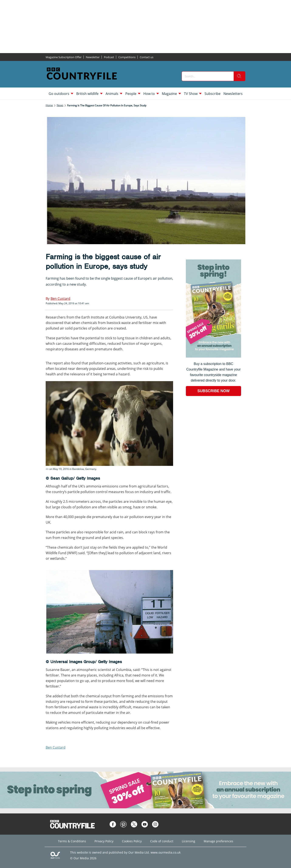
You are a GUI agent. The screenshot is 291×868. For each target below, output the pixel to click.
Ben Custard (56, 747)
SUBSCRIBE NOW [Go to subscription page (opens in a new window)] (213, 391)
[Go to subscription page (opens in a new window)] (213, 356)
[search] (239, 76)
